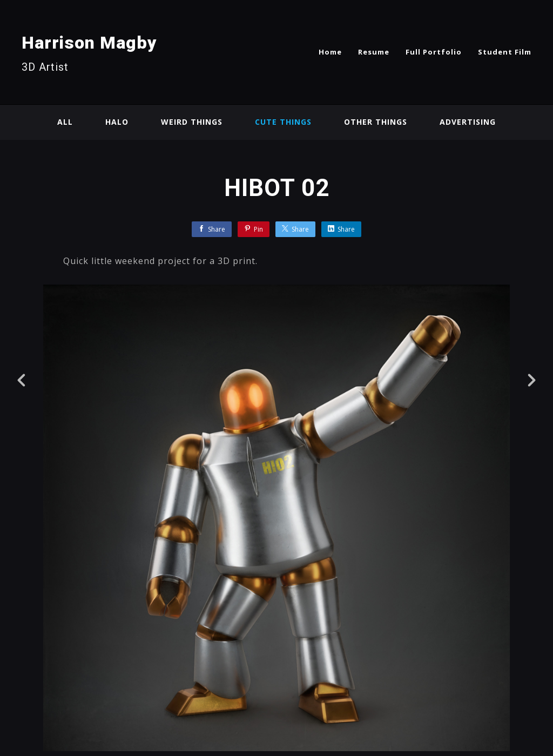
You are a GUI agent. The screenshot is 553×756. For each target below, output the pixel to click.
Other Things (376, 122)
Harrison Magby (89, 43)
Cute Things (283, 122)
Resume (374, 52)
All (65, 122)
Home (330, 52)
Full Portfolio (434, 52)
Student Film (505, 52)
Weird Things (192, 122)
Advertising (468, 122)
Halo (117, 122)
